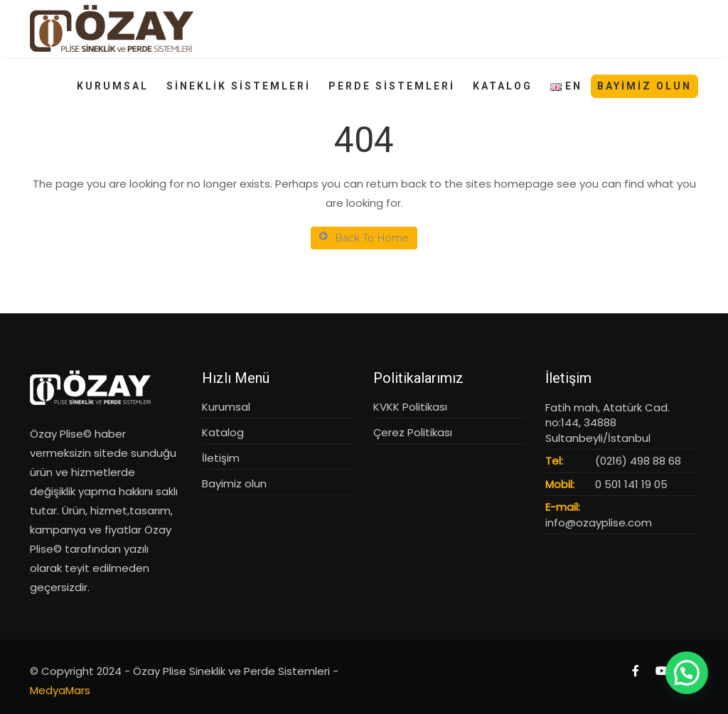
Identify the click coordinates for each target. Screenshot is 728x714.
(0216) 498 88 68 (638, 461)
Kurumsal (226, 407)
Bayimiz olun (234, 483)
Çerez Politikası (413, 432)
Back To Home (364, 238)
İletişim (221, 458)
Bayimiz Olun (644, 86)
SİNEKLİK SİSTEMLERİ (239, 86)
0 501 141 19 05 (631, 484)
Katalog (223, 432)
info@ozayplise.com (599, 523)
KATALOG (503, 86)
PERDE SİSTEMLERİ (392, 86)
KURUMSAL (113, 86)
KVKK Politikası (410, 407)
